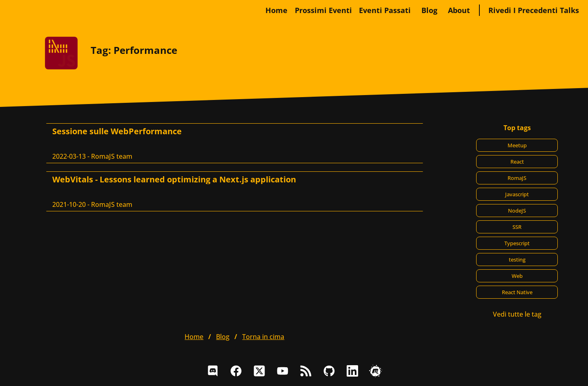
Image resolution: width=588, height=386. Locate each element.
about (459, 10)
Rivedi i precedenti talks (534, 10)
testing (517, 260)
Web (517, 276)
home (276, 10)
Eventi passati (385, 10)
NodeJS (517, 211)
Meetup (517, 145)
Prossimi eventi (323, 10)
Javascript (517, 194)
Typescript (517, 243)
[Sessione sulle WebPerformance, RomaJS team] (235, 143)
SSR (517, 227)
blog (429, 10)
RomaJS (517, 178)
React (517, 162)
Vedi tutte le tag (517, 314)
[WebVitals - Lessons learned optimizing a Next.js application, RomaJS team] (235, 191)
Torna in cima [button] (263, 337)
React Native (517, 292)
